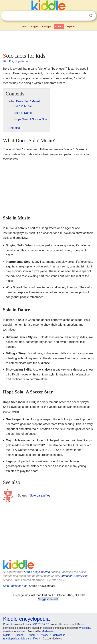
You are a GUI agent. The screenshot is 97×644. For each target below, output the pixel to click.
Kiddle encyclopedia (37, 572)
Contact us (59, 635)
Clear (83, 16)
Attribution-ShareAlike (74, 576)
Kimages (47, 27)
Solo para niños (40, 495)
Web (24, 27)
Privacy (44, 635)
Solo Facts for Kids (15, 586)
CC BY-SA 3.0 (41, 624)
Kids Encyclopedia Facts (17, 61)
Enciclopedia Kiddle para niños (20, 639)
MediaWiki (48, 631)
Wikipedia (85, 628)
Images (34, 27)
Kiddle (7, 635)
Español (71, 27)
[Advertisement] (48, 41)
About (32, 635)
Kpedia (59, 27)
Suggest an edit (48, 599)
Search (91, 16)
